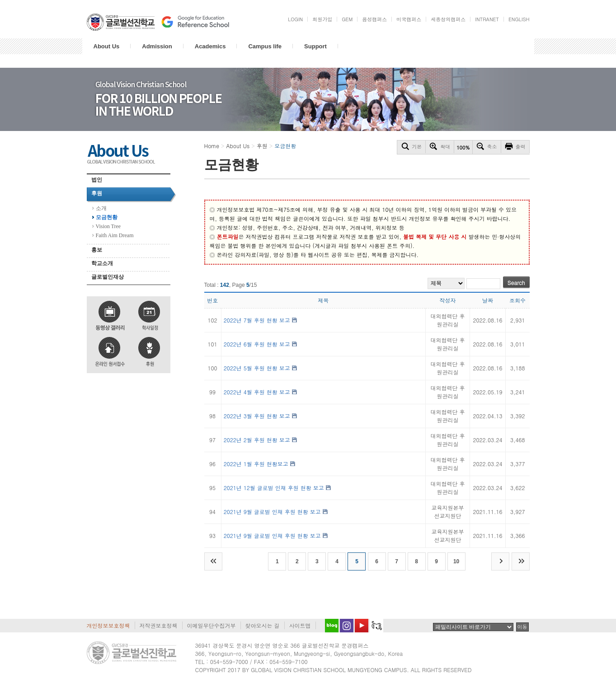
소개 (101, 208)
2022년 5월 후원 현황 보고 (257, 368)
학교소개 (102, 263)
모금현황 (107, 217)
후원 (97, 193)
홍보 (97, 250)
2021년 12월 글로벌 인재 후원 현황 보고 (274, 488)
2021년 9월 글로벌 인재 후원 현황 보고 (272, 512)
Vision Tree (108, 226)
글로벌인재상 (108, 277)
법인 (97, 180)
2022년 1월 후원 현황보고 (256, 464)
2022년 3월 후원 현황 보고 (257, 416)
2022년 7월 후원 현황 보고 (257, 320)
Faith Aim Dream (115, 235)
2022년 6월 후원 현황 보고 (257, 344)
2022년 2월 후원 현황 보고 (257, 440)
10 (456, 561)
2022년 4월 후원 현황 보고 (257, 392)
